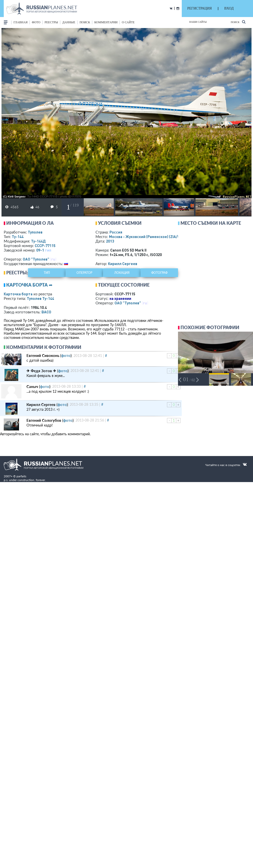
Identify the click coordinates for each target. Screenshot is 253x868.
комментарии (106, 22)
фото (36, 22)
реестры (51, 22)
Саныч (32, 386)
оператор (84, 273)
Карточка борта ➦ (29, 285)
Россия (116, 232)
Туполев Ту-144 (40, 298)
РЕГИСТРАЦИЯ (199, 8)
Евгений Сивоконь (43, 355)
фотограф (159, 273)
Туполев (35, 232)
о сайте (128, 22)
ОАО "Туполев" (36, 259)
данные (69, 22)
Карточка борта (18, 294)
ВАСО (46, 312)
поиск (85, 22)
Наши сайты (198, 22)
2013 (110, 241)
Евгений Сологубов (44, 420)
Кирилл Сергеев (123, 264)
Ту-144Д (38, 241)
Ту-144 (18, 237)
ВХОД (229, 8)
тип (48, 250)
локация (122, 273)
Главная (20, 22)
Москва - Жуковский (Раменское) (149, 237)
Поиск (238, 22)
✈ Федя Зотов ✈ (41, 371)
